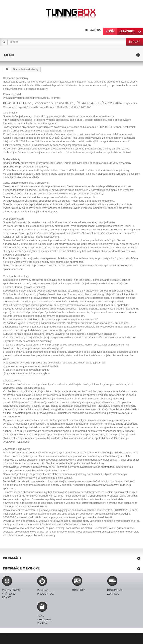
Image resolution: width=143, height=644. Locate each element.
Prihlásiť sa (92, 30)
